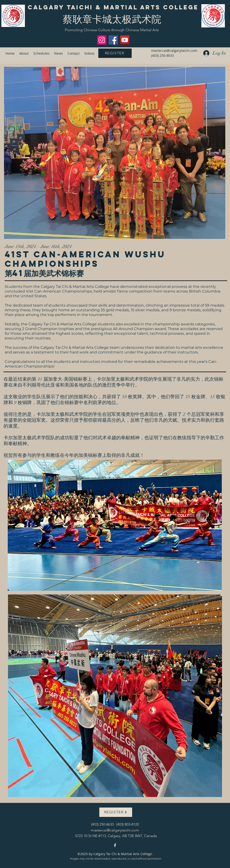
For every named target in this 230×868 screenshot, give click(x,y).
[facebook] (115, 845)
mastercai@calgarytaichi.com (174, 51)
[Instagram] (102, 40)
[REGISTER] (115, 53)
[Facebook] (113, 40)
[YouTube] (125, 40)
